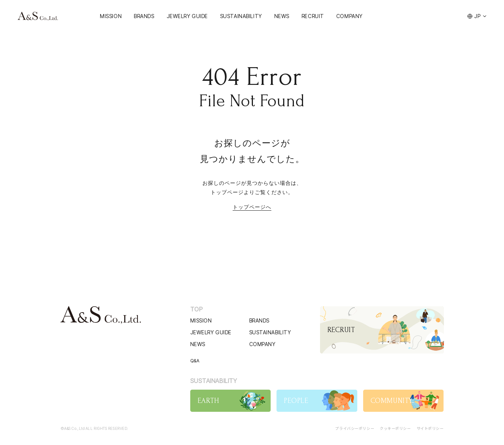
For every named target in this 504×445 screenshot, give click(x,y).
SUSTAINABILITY (241, 16)
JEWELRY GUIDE (187, 16)
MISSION (111, 16)
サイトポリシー (430, 428)
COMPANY (350, 16)
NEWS (282, 16)
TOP (197, 309)
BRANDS (144, 16)
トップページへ (252, 207)
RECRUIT (313, 16)
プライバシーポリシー (355, 428)
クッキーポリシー (395, 428)
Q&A (195, 361)
